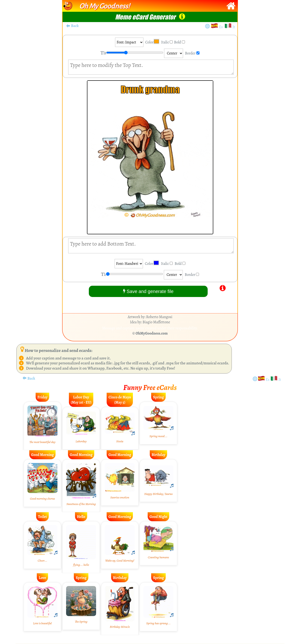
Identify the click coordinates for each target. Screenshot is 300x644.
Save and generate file (148, 291)
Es (222, 27)
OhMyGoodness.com (152, 333)
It (234, 27)
